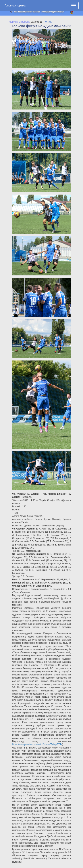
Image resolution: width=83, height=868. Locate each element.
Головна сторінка (15, 6)
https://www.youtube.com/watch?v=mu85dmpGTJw (37, 744)
